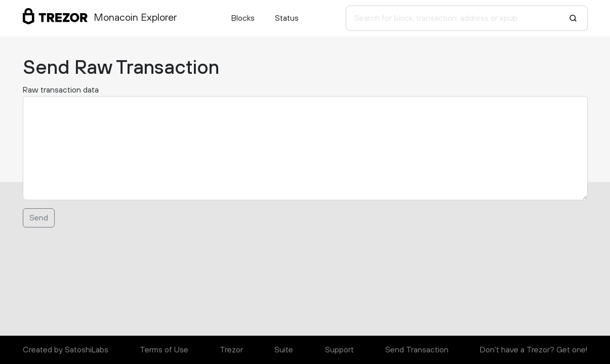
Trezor (231, 350)
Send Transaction (417, 350)
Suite (284, 350)
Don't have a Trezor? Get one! (534, 350)
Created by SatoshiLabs (66, 350)
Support (339, 350)
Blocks (243, 18)
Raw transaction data (61, 90)
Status (287, 18)
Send (39, 218)
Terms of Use (164, 350)
